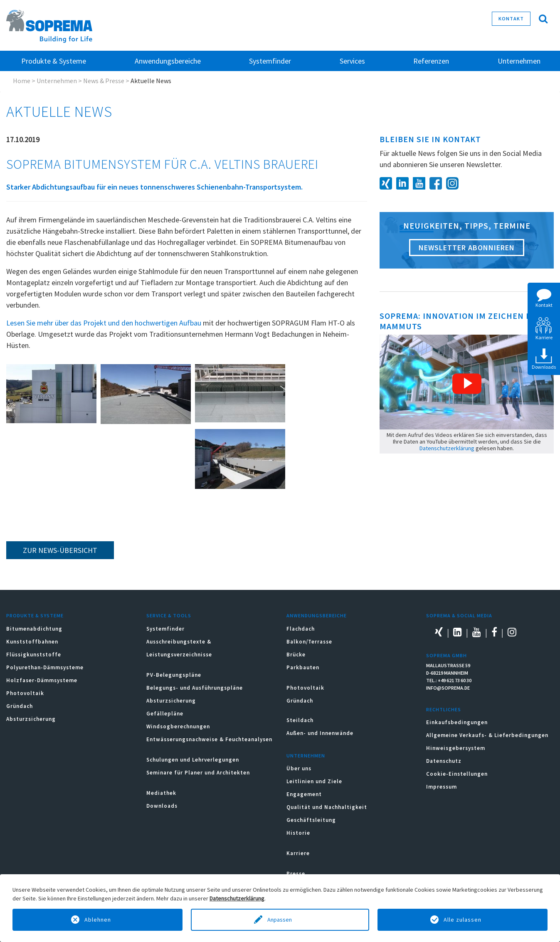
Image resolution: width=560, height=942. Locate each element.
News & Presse (104, 81)
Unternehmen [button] (519, 61)
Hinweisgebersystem (456, 748)
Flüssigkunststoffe (34, 655)
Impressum (442, 787)
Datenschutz (444, 761)
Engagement (304, 794)
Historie (298, 833)
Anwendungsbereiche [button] (168, 61)
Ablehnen (98, 920)
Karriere (298, 853)
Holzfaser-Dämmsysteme (42, 680)
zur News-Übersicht (60, 550)
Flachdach (301, 629)
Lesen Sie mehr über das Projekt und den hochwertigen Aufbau (104, 323)
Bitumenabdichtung (34, 629)
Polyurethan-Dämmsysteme (45, 667)
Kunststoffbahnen (32, 642)
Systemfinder (165, 629)
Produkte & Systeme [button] (54, 61)
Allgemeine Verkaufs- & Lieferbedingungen (487, 735)
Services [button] (352, 61)
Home (22, 81)
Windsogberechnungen (178, 726)
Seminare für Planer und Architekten (198, 773)
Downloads (162, 806)
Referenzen (431, 61)
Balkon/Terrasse (309, 642)
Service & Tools (169, 615)
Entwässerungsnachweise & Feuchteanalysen (209, 739)
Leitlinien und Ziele (314, 781)
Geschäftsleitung (311, 820)
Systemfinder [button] (270, 61)
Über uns (299, 768)
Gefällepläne (165, 714)
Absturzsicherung (31, 719)
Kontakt (511, 18)
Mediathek (161, 793)
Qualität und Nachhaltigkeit (327, 807)
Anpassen (280, 920)
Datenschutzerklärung (447, 448)
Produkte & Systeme (35, 615)
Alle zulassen (463, 920)
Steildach (300, 720)
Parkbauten (303, 667)
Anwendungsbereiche (317, 615)
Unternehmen (57, 81)
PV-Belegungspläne (174, 675)
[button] (467, 384)
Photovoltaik (25, 693)
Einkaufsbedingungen (457, 722)
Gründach (20, 706)
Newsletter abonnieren (467, 248)
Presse (296, 874)
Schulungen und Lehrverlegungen (193, 760)
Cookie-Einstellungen (457, 774)
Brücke (296, 655)
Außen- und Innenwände (320, 733)
